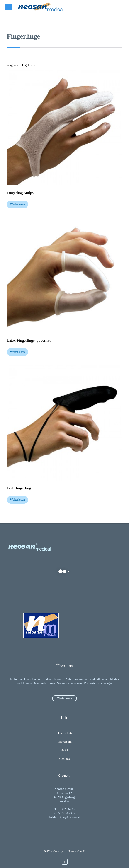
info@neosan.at (70, 817)
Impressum (64, 742)
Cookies (65, 759)
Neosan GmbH (77, 851)
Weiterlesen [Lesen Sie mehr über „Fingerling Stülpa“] (17, 204)
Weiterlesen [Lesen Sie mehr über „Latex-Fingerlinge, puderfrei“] (17, 352)
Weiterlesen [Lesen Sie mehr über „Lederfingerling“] (17, 500)
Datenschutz (64, 733)
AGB (65, 750)
